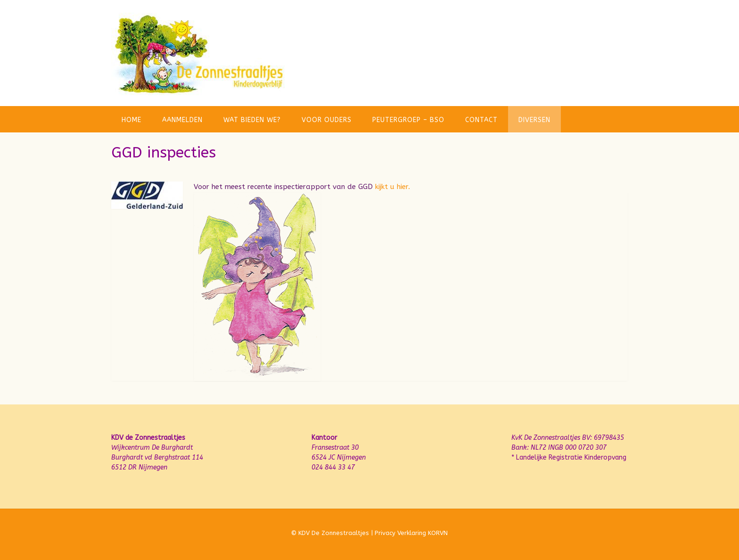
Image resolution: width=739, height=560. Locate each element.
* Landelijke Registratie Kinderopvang (569, 457)
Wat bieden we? (252, 120)
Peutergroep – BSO (408, 120)
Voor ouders (327, 120)
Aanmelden (182, 120)
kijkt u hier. (393, 187)
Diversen (534, 120)
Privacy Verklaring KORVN (411, 533)
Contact (481, 120)
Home (131, 120)
